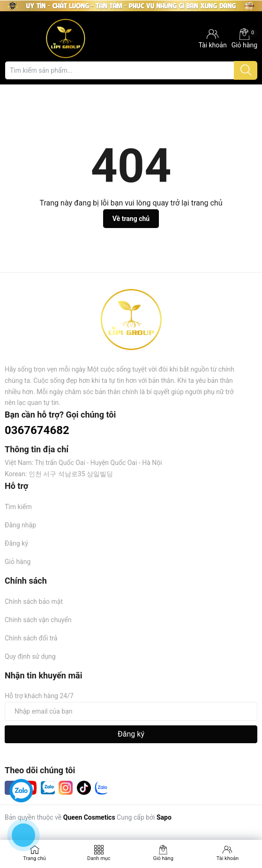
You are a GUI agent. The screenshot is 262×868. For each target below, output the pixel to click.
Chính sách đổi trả (31, 638)
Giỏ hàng (244, 38)
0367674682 (37, 430)
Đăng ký (16, 543)
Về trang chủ (131, 219)
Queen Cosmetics (89, 817)
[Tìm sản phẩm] (131, 70)
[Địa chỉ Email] (131, 711)
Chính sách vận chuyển (38, 620)
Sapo (164, 817)
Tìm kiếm (18, 507)
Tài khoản (228, 858)
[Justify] (246, 70)
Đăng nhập (20, 525)
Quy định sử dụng (30, 656)
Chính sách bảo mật (34, 602)
